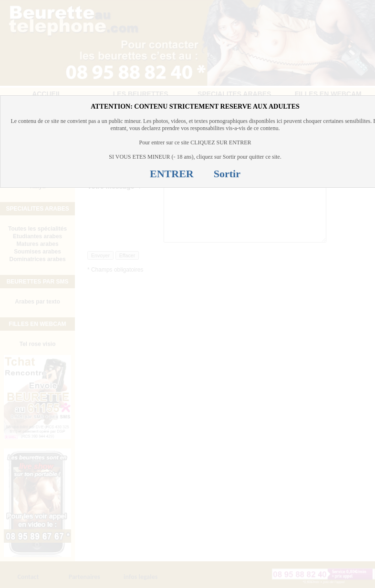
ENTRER (172, 174)
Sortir (227, 174)
